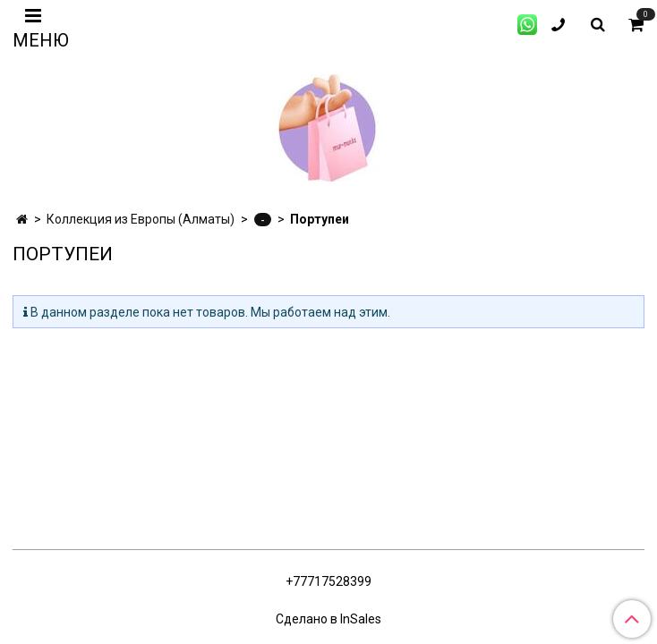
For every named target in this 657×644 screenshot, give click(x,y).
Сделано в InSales (328, 619)
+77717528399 (328, 581)
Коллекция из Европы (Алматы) (141, 219)
